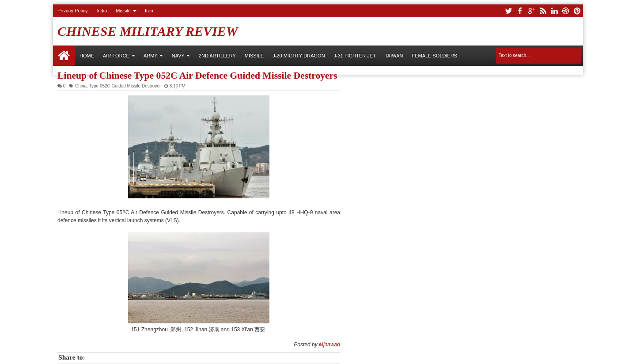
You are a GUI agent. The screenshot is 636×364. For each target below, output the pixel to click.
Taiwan (394, 56)
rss (543, 11)
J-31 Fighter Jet (355, 56)
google (531, 11)
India (102, 11)
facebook (520, 11)
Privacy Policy (72, 11)
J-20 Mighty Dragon (299, 56)
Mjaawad (329, 345)
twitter (508, 11)
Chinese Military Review (148, 31)
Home (64, 56)
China (81, 86)
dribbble (566, 11)
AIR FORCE (116, 56)
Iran (149, 11)
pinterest (577, 11)
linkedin (554, 11)
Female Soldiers (434, 56)
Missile (123, 11)
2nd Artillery (217, 56)
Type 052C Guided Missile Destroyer (125, 86)
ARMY (151, 56)
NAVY (178, 56)
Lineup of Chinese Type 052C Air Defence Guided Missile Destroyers (197, 76)
